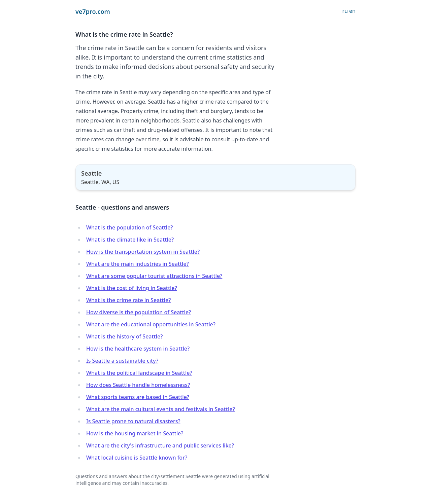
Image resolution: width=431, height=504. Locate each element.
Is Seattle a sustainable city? (122, 361)
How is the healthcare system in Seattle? (138, 349)
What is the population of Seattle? (130, 227)
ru (345, 11)
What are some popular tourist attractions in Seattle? (154, 276)
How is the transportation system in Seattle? (143, 252)
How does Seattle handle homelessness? (138, 385)
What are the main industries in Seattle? (138, 264)
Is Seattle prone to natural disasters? (133, 421)
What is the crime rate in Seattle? (128, 300)
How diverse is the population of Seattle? (139, 312)
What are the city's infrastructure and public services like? (160, 445)
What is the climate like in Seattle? (130, 240)
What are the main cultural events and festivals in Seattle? (161, 409)
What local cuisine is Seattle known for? (137, 458)
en (352, 11)
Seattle (91, 173)
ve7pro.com (93, 11)
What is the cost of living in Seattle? (132, 288)
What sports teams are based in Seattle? (138, 397)
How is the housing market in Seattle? (135, 433)
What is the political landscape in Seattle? (139, 373)
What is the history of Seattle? (124, 336)
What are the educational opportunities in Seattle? (151, 324)
